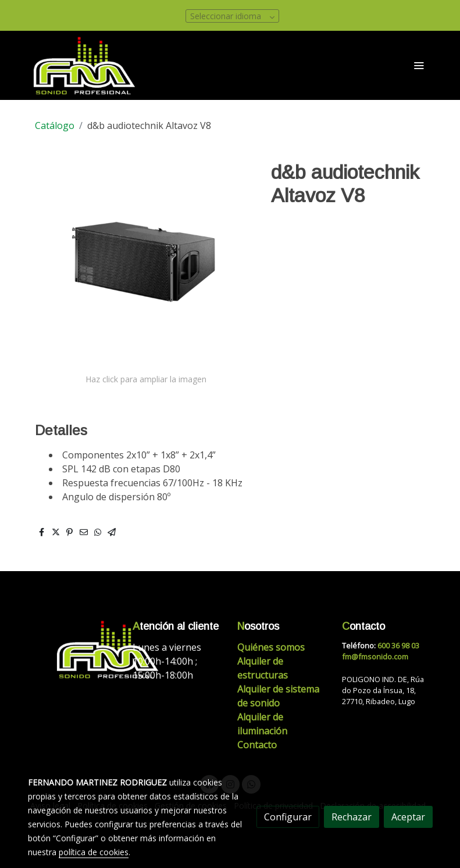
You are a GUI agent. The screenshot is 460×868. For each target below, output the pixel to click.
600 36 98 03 (398, 645)
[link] (85, 65)
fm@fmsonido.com (375, 657)
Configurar (288, 817)
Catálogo (55, 125)
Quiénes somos (271, 647)
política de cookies (94, 852)
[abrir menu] (419, 65)
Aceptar (408, 817)
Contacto (257, 745)
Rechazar (352, 817)
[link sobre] (73, 649)
